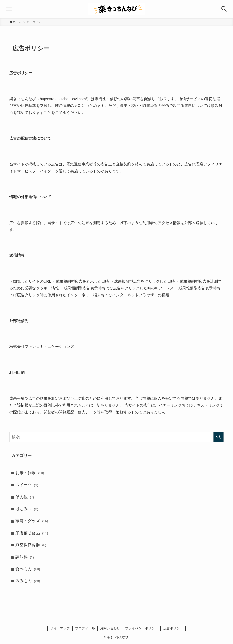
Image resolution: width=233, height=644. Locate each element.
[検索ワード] (117, 437)
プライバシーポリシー (141, 628)
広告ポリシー (173, 628)
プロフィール (85, 628)
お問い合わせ (110, 628)
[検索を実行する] (219, 437)
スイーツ (27, 485)
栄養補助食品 (32, 533)
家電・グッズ (32, 521)
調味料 (25, 557)
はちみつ (27, 509)
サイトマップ (60, 628)
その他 (25, 497)
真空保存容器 (31, 545)
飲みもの (28, 581)
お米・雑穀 (30, 473)
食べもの (28, 569)
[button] (224, 9)
